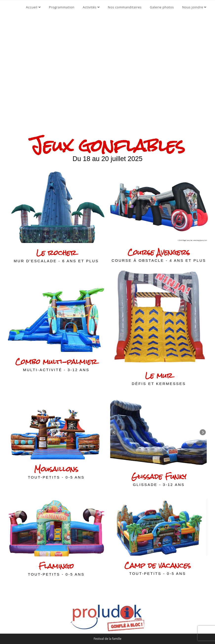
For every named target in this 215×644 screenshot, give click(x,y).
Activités (91, 7)
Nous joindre (194, 7)
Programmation (62, 7)
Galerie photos (162, 7)
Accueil (33, 7)
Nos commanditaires (125, 7)
